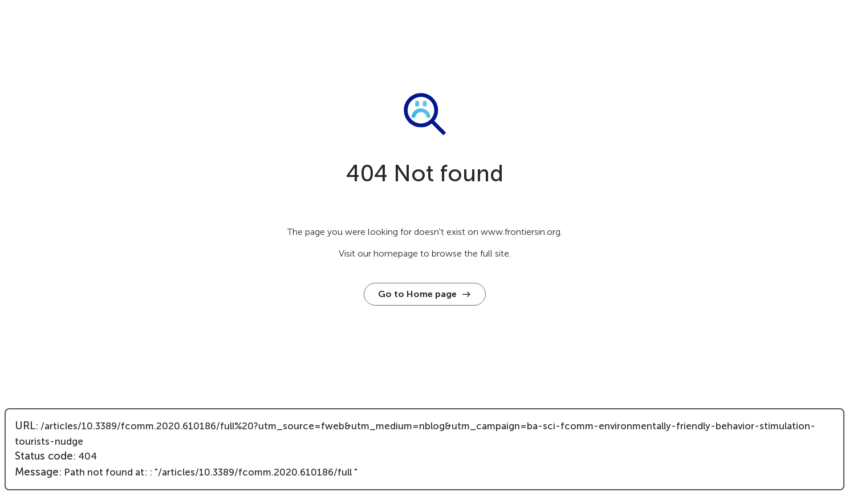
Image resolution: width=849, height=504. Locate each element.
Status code (44, 456)
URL (25, 426)
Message (37, 472)
